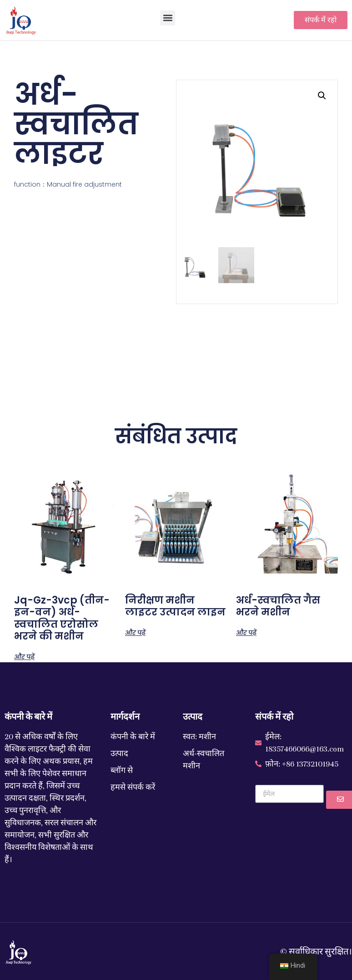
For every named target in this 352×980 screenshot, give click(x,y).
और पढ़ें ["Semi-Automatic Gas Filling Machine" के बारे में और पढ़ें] (246, 632)
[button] (168, 18)
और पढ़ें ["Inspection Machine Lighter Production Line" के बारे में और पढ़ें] (135, 632)
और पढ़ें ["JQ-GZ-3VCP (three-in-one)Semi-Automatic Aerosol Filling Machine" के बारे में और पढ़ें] (24, 656)
